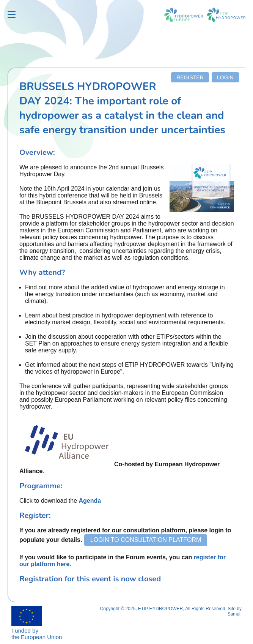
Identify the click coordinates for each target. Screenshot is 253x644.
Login (225, 77)
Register (190, 77)
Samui (234, 614)
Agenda (90, 501)
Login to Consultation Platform (146, 540)
